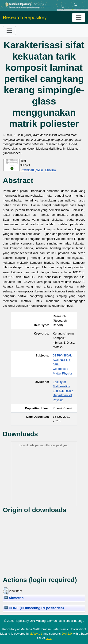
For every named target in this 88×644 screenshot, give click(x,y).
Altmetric (14, 598)
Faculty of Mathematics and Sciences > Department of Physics (63, 391)
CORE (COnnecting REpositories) (34, 608)
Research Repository (25, 18)
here (49, 638)
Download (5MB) (32, 170)
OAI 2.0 (67, 634)
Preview (51, 170)
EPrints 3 (36, 634)
